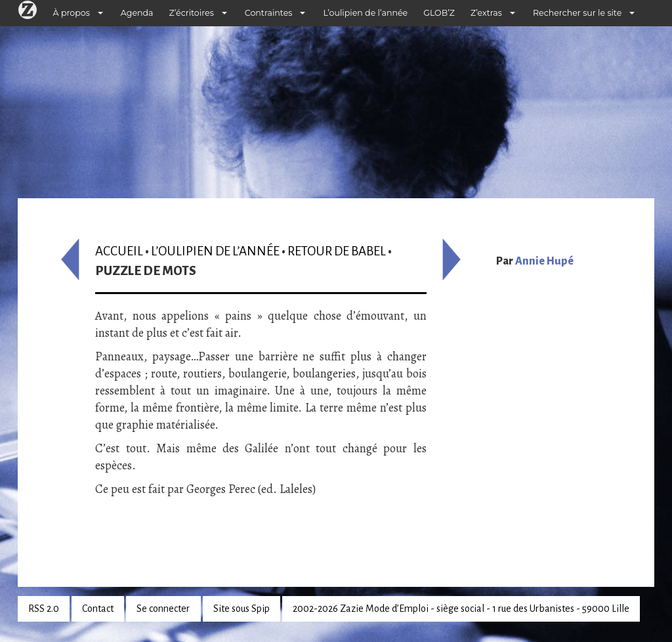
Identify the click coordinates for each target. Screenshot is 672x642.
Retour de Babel (337, 251)
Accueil (119, 251)
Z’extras (486, 13)
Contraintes (269, 13)
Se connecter (163, 609)
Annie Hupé (544, 261)
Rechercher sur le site (577, 13)
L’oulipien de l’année (365, 13)
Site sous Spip (241, 609)
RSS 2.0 (44, 609)
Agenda (137, 13)
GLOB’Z (439, 13)
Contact (98, 609)
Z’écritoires (192, 13)
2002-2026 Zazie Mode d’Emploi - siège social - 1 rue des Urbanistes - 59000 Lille (461, 609)
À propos (72, 13)
